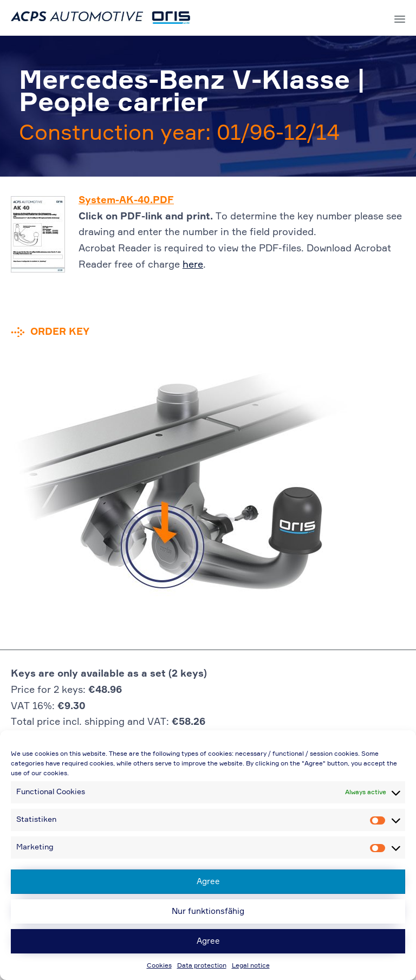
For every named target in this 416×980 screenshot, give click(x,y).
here (193, 265)
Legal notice (251, 966)
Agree (208, 882)
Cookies (159, 966)
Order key (60, 332)
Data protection (202, 966)
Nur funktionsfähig (208, 911)
